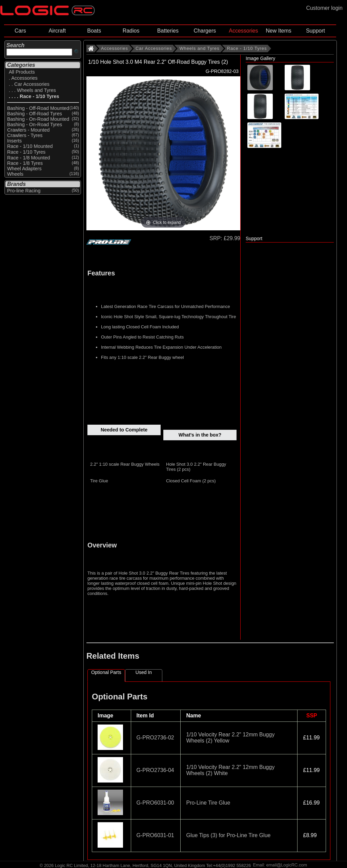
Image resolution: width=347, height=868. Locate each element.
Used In (144, 672)
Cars (20, 31)
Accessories (243, 31)
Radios (131, 31)
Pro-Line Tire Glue (208, 803)
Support (315, 31)
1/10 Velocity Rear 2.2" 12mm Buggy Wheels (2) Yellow (230, 738)
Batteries (168, 31)
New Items (279, 31)
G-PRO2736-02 (155, 738)
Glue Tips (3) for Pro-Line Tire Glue (228, 835)
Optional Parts (106, 672)
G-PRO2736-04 (155, 770)
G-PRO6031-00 (155, 803)
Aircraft (57, 31)
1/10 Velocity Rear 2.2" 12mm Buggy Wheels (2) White (230, 770)
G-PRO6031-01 (155, 835)
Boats (94, 31)
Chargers (205, 31)
